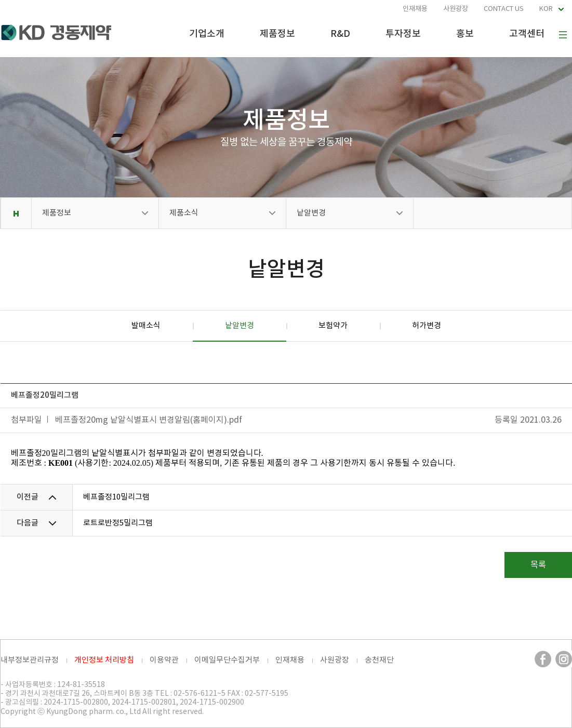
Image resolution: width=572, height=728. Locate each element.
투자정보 (403, 34)
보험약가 (333, 326)
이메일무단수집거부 (227, 660)
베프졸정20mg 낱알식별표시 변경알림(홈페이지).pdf (149, 420)
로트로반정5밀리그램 (118, 523)
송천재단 (379, 660)
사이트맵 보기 (563, 35)
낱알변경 (311, 213)
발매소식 (146, 326)
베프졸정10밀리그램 (116, 497)
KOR (546, 9)
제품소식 (184, 213)
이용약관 (164, 660)
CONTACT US (504, 9)
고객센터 (527, 34)
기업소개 (207, 34)
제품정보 (277, 34)
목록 (538, 565)
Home (16, 213)
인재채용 (415, 9)
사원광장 (456, 9)
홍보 (465, 34)
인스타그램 (564, 659)
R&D (340, 34)
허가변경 (427, 326)
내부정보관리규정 (30, 660)
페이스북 (543, 659)
